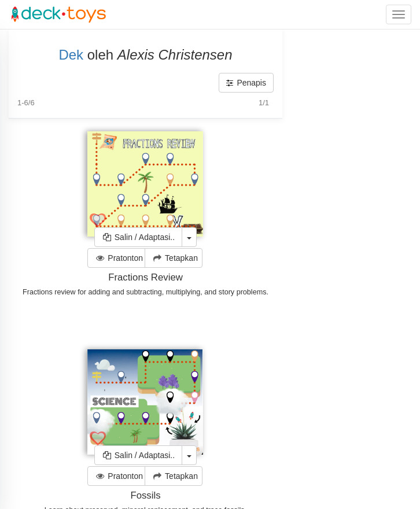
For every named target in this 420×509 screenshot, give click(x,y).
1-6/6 (26, 103)
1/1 (264, 103)
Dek (71, 55)
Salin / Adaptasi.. (138, 237)
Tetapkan (175, 258)
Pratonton (119, 258)
